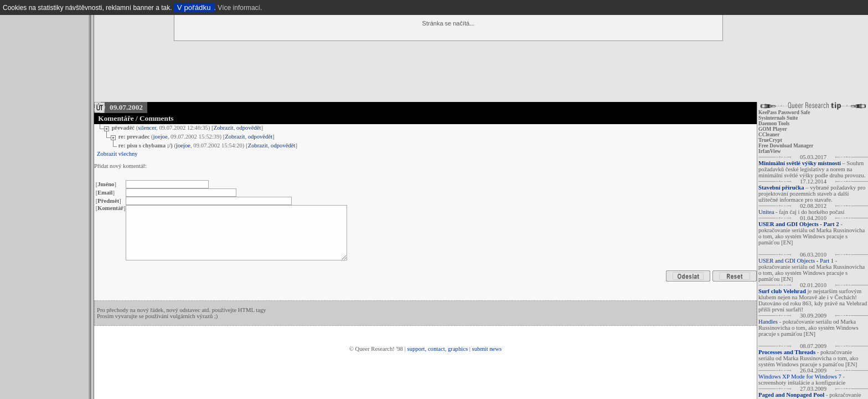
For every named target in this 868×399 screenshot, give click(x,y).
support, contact (426, 349)
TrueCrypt (770, 140)
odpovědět (249, 128)
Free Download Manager (786, 146)
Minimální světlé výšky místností (800, 163)
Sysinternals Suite (778, 118)
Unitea (766, 212)
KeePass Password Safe (784, 112)
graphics (458, 349)
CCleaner (769, 135)
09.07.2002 (126, 107)
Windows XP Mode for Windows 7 (800, 377)
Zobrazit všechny (117, 154)
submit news (487, 349)
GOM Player (773, 129)
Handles (768, 322)
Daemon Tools (774, 124)
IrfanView (770, 151)
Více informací (239, 8)
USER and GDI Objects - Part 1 (796, 261)
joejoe (161, 137)
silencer (147, 128)
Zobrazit (224, 128)
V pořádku (194, 7)
